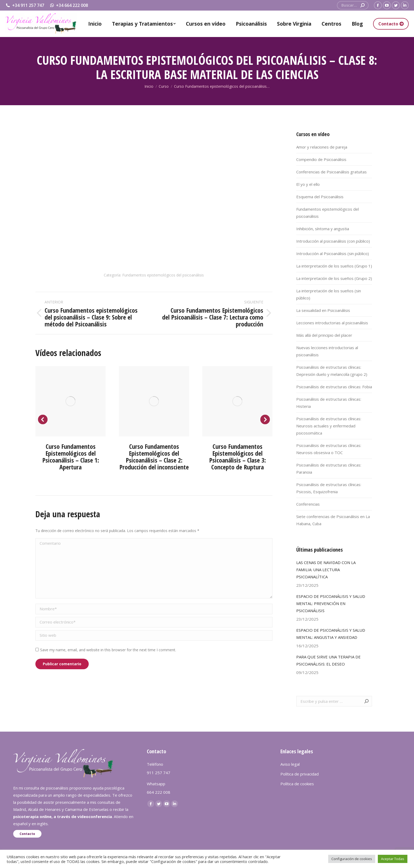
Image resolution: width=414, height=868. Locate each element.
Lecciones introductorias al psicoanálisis (332, 323)
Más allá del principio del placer (324, 335)
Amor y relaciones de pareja (322, 147)
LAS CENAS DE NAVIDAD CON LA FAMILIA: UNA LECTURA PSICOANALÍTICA (326, 570)
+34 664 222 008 (69, 5)
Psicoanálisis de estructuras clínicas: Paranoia (329, 468)
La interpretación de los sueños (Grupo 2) (334, 278)
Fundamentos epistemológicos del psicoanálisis (163, 275)
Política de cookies (297, 784)
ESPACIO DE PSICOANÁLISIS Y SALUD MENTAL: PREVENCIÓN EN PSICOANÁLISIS (331, 603)
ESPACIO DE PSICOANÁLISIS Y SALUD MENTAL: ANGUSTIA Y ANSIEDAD (331, 634)
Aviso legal (290, 764)
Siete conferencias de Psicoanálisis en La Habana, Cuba (333, 520)
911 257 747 (159, 773)
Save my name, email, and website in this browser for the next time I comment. (108, 650)
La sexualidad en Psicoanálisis (323, 310)
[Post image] (70, 401)
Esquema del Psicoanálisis (320, 197)
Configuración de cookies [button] (352, 859)
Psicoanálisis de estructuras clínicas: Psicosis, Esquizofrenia (329, 488)
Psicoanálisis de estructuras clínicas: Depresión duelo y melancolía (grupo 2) (332, 371)
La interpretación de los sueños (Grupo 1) (334, 266)
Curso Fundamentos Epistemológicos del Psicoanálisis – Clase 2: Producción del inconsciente (154, 457)
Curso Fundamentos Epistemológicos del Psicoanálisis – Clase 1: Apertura (71, 457)
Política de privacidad (300, 774)
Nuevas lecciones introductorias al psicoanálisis (327, 351)
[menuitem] (95, 24)
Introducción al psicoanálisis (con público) (333, 241)
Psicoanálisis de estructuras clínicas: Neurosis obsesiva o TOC (329, 449)
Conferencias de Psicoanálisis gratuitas (331, 172)
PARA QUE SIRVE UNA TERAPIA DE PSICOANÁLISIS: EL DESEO (328, 660)
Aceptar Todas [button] (393, 859)
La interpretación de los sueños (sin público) (329, 294)
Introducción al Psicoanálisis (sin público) (333, 253)
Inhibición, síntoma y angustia (323, 229)
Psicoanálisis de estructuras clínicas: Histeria (329, 403)
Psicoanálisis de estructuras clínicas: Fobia (334, 387)
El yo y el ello (308, 184)
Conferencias (308, 504)
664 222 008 (159, 792)
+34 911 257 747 (25, 5)
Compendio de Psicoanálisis (321, 159)
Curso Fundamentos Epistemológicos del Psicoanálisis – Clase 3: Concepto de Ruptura (237, 457)
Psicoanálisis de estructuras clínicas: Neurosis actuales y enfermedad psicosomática (329, 426)
